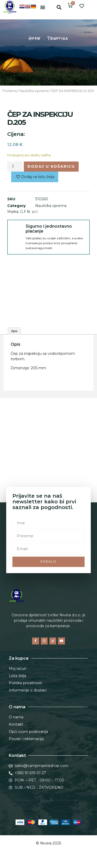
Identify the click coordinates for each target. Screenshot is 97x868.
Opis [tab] (14, 331)
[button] (43, 7)
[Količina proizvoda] (15, 166)
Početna (10, 91)
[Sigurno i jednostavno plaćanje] (17, 229)
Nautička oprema (34, 91)
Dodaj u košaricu (51, 166)
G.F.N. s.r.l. (29, 212)
